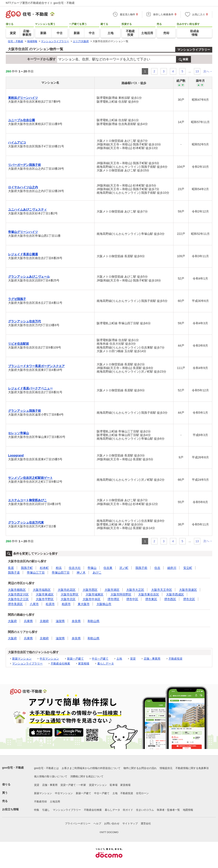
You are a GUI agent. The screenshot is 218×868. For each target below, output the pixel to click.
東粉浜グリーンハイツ (23, 98)
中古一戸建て (100, 659)
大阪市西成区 (175, 594)
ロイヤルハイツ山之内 (23, 187)
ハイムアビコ (17, 142)
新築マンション (22, 659)
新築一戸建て (75, 659)
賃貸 (133, 659)
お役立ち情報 (10, 809)
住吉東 (108, 568)
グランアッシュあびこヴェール (29, 277)
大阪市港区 (112, 590)
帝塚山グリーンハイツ (23, 232)
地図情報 (188, 810)
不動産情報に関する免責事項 (192, 768)
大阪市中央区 (92, 599)
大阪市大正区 (135, 590)
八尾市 (34, 604)
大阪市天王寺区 (162, 590)
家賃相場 (84, 664)
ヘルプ (97, 824)
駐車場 (114, 785)
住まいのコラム (145, 810)
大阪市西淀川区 (18, 594)
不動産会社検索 (60, 664)
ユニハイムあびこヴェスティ (27, 209)
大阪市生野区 (70, 594)
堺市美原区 (15, 604)
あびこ (97, 572)
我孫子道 (14, 572)
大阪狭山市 (104, 604)
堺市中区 (132, 599)
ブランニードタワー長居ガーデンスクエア (36, 366)
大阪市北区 (68, 599)
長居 (11, 568)
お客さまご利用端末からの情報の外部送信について (91, 768)
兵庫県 (28, 621)
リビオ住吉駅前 (19, 344)
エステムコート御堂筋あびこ (27, 500)
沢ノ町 (124, 568)
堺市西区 (170, 599)
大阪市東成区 (45, 594)
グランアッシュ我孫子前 (24, 411)
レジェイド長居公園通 (23, 254)
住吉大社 (75, 568)
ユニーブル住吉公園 (22, 120)
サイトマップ (130, 824)
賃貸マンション (98, 785)
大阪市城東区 (95, 594)
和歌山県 (93, 621)
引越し (46, 810)
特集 (37, 810)
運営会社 (146, 824)
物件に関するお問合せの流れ (140, 768)
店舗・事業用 (152, 659)
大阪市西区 (90, 590)
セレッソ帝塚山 (19, 433)
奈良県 (76, 621)
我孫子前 (141, 568)
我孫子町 (27, 568)
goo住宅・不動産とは (46, 768)
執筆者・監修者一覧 (168, 810)
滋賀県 (60, 621)
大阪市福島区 (42, 590)
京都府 (44, 621)
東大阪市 (84, 604)
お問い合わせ (112, 824)
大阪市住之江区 (18, 599)
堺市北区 (189, 599)
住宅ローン (142, 793)
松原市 (50, 604)
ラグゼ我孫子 (17, 299)
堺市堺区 (113, 599)
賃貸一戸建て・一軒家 (73, 785)
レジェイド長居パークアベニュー (30, 388)
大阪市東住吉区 (149, 594)
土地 (119, 659)
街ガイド (128, 810)
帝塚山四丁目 (61, 572)
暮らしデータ (106, 664)
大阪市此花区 (67, 590)
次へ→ (208, 71)
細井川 (172, 568)
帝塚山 (92, 568)
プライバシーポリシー (78, 824)
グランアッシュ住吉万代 (24, 321)
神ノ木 (81, 572)
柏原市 (66, 604)
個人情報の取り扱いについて (51, 776)
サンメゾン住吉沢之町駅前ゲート (30, 478)
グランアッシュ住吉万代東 (26, 522)
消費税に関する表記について (87, 776)
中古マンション (49, 659)
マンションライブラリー (194, 50)
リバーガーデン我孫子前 (24, 165)
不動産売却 (40, 802)
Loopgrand (16, 455)
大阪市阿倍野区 (121, 594)
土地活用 (55, 802)
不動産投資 (176, 659)
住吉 (157, 568)
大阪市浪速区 (188, 590)
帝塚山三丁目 (36, 572)
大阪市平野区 (45, 599)
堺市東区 (151, 599)
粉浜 (59, 568)
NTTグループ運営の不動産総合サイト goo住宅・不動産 (40, 3)
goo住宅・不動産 (13, 768)
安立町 (188, 568)
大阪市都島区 (17, 590)
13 (197, 71)
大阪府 (12, 621)
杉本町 (44, 568)
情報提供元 (166, 768)
